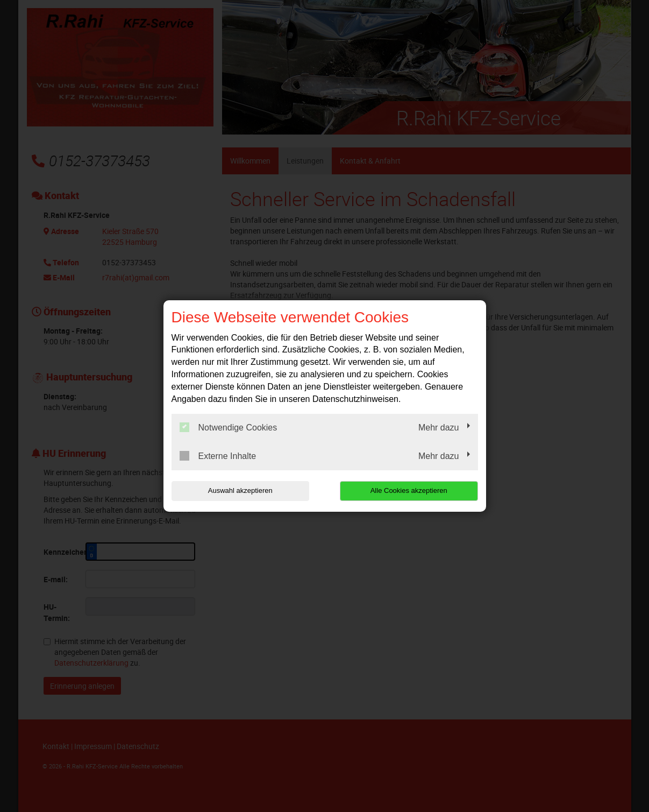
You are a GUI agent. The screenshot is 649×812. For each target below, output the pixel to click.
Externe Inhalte (218, 456)
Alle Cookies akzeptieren (409, 490)
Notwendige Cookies (229, 427)
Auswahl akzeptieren (240, 490)
